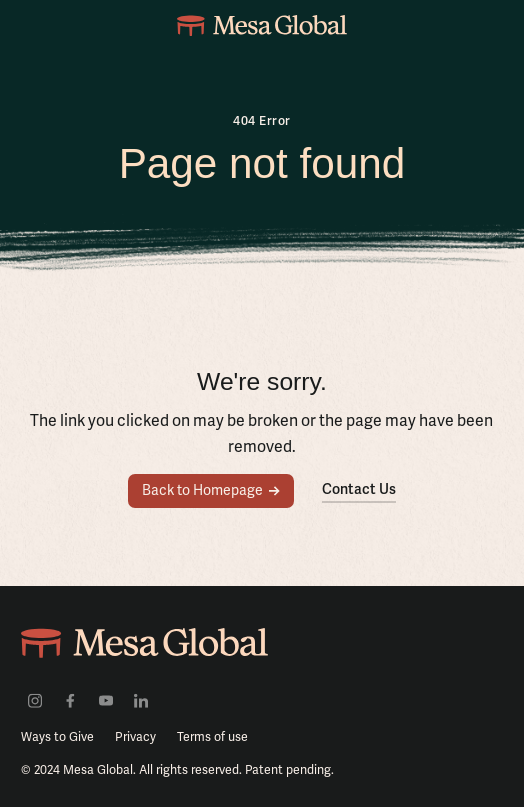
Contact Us (359, 489)
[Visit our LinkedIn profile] (141, 700)
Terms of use (212, 737)
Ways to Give (57, 737)
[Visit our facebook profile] (70, 700)
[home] (261, 25)
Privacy (135, 737)
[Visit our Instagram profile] (35, 700)
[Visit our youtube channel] (106, 700)
